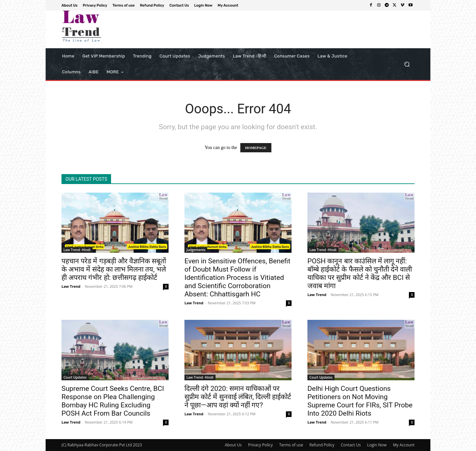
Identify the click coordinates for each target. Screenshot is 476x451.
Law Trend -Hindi (77, 250)
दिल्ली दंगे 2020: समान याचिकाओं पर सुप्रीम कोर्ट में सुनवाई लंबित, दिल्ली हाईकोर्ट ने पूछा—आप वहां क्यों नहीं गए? (238, 397)
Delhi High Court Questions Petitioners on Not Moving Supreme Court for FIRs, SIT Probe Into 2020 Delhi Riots (360, 401)
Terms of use (291, 445)
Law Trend (71, 286)
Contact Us (351, 445)
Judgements (196, 250)
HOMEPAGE (256, 148)
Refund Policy (322, 445)
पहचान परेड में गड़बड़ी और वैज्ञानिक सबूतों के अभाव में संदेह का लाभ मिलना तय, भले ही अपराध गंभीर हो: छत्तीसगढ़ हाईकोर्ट (114, 269)
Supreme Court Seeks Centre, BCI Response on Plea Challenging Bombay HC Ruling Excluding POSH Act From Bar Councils (113, 401)
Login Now (377, 445)
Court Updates (75, 377)
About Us (233, 445)
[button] (407, 64)
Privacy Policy (260, 445)
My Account (404, 445)
